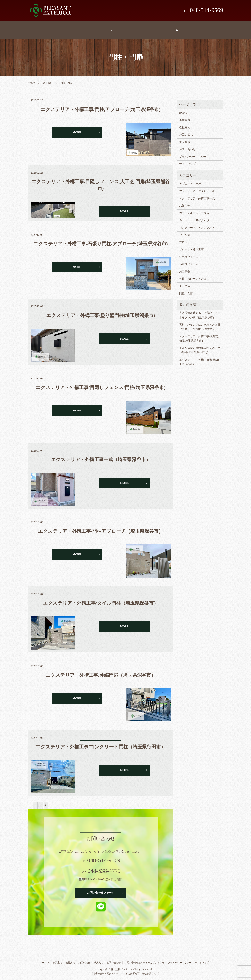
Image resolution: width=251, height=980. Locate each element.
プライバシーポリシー (193, 153)
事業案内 (78, 28)
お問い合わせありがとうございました (144, 959)
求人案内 (151, 28)
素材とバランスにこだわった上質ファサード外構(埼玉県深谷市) (200, 323)
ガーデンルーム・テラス (194, 209)
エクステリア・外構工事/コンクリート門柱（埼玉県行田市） (101, 743)
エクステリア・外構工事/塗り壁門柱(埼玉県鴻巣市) (101, 312)
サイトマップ (187, 160)
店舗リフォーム (189, 260)
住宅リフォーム (189, 253)
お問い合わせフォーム (101, 889)
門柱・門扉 (186, 290)
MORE (77, 129)
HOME (55, 28)
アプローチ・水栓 (190, 180)
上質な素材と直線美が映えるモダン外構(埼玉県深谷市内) (200, 347)
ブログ (183, 239)
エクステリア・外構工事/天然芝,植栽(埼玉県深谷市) (199, 335)
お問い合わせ (178, 28)
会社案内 (185, 124)
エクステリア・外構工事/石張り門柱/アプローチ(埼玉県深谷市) (101, 240)
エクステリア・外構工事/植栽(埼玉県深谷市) (199, 358)
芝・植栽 (185, 282)
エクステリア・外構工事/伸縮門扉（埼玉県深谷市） (101, 671)
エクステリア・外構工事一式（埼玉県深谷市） (101, 456)
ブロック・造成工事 (191, 246)
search (203, 28)
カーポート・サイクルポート (197, 217)
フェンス (185, 231)
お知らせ (185, 202)
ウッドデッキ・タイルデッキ (197, 187)
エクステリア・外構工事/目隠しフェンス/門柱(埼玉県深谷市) (101, 384)
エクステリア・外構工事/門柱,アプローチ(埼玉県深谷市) (101, 106)
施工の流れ (125, 28)
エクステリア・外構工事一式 (197, 195)
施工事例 (103, 28)
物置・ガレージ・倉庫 (193, 275)
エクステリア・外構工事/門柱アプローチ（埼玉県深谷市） (101, 527)
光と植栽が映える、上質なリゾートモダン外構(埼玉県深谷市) (200, 311)
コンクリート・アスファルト (197, 224)
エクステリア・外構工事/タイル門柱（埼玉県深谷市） (101, 599)
